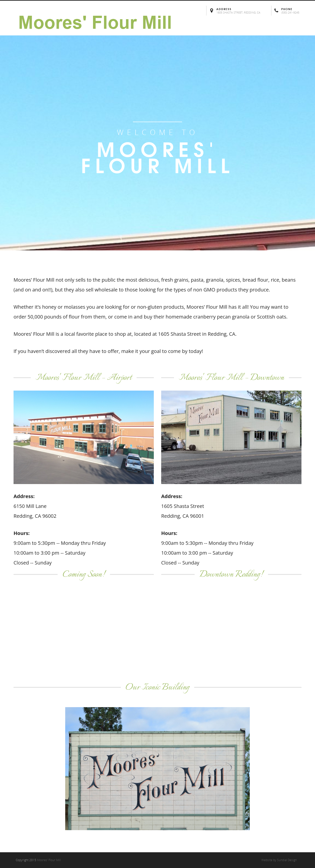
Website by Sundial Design (279, 860)
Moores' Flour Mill (49, 860)
